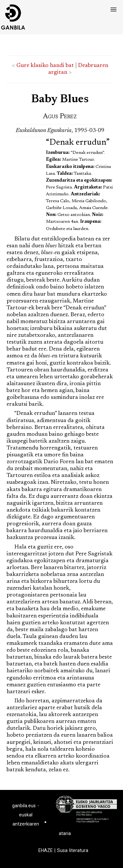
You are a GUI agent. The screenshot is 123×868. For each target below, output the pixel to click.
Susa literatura (73, 850)
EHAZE (46, 850)
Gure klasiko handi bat (45, 66)
